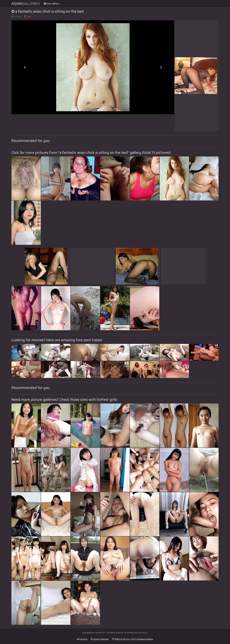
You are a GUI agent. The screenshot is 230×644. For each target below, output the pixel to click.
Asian (26, 4)
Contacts (82, 639)
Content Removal (100, 639)
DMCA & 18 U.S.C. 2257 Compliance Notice (133, 639)
